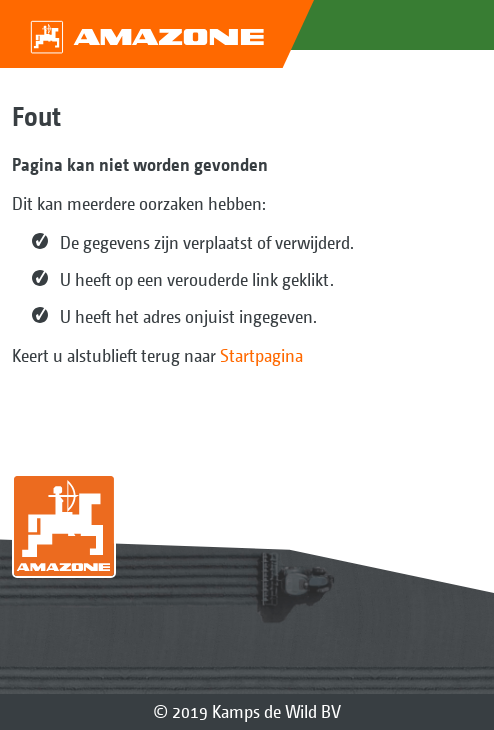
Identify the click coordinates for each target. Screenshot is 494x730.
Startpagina (261, 355)
